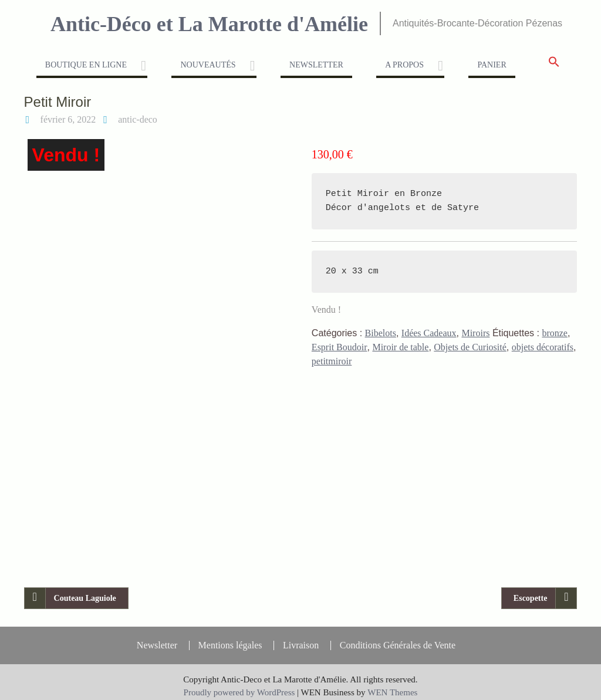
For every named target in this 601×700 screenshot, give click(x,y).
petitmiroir (332, 361)
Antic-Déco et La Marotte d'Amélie (209, 24)
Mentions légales (230, 637)
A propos (404, 65)
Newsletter (316, 65)
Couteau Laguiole (85, 590)
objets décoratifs (543, 347)
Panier (492, 65)
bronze (555, 333)
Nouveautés (208, 65)
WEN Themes (392, 684)
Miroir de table (400, 347)
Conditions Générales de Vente (398, 637)
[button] (554, 65)
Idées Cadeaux (429, 333)
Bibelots (381, 333)
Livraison (301, 637)
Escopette (531, 590)
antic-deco (138, 119)
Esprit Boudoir (340, 347)
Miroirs (475, 333)
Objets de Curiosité (470, 347)
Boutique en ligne (86, 65)
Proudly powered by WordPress (239, 684)
